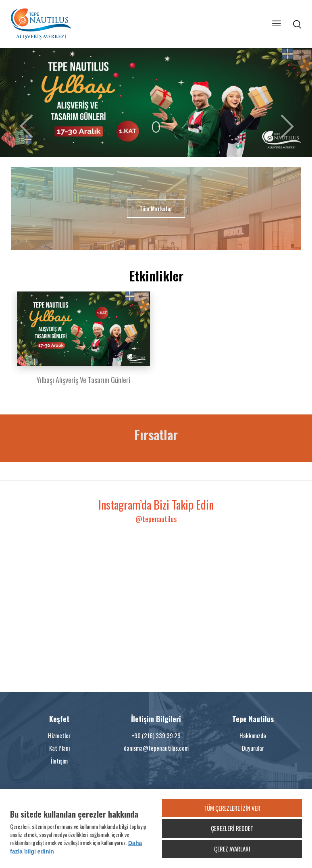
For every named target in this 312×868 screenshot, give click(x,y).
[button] (23, 102)
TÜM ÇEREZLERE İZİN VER (232, 808)
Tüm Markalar (156, 208)
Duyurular (253, 748)
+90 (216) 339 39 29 (156, 735)
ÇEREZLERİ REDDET (232, 828)
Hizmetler (59, 735)
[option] (83, 343)
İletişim (59, 761)
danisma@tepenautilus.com (156, 748)
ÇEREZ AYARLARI (232, 849)
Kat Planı (59, 748)
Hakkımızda (253, 735)
